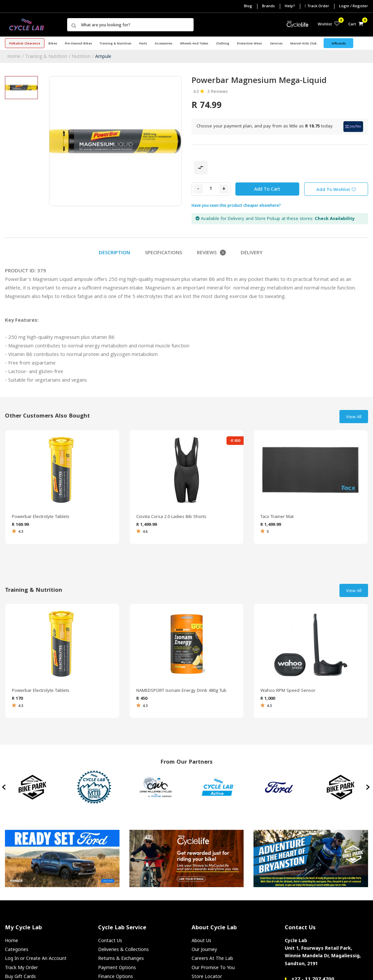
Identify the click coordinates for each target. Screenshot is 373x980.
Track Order (317, 6)
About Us (201, 940)
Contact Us (110, 940)
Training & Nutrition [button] (116, 44)
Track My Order (21, 967)
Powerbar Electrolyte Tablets (41, 517)
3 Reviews (218, 92)
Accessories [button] (163, 44)
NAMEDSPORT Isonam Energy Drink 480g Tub (181, 691)
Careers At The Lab (212, 958)
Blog (248, 6)
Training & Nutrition (46, 56)
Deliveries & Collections (123, 949)
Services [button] (276, 44)
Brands (268, 6)
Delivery (252, 253)
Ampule (103, 56)
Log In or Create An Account (36, 958)
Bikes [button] (53, 44)
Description (114, 253)
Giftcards (339, 44)
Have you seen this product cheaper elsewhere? (236, 205)
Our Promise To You (213, 967)
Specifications (163, 253)
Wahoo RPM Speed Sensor (288, 691)
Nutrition (81, 56)
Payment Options (117, 967)
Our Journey (204, 949)
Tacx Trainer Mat (277, 517)
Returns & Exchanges (121, 958)
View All (354, 417)
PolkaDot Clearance (25, 44)
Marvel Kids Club (303, 44)
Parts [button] (143, 44)
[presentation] (4, 787)
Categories (17, 949)
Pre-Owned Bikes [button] (78, 44)
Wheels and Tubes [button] (194, 44)
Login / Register (354, 6)
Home (14, 56)
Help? (290, 6)
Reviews (211, 253)
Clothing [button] (223, 44)
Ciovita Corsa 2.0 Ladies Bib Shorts (171, 517)
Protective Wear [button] (250, 44)
